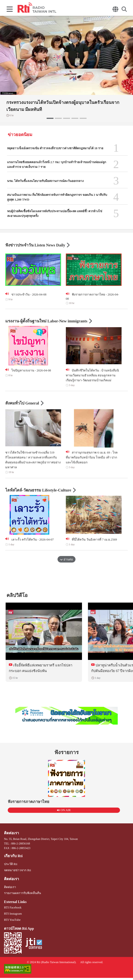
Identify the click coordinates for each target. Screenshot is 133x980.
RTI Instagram (12, 917)
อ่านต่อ (66, 562)
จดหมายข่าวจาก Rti (16, 875)
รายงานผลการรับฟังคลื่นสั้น (21, 897)
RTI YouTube (12, 922)
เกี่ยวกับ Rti (13, 861)
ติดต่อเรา (11, 838)
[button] (50, 118)
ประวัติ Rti (10, 869)
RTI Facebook (12, 911)
